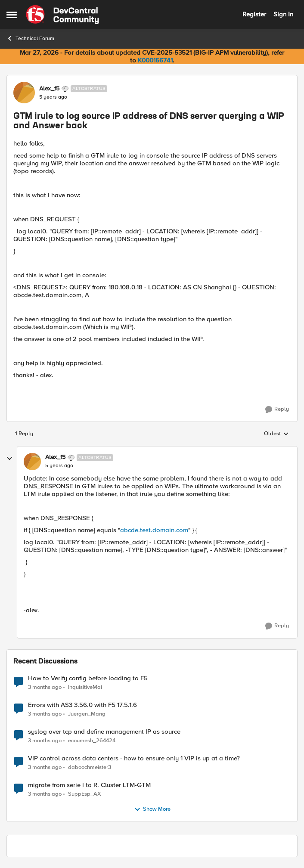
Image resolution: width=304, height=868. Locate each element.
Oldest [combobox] (276, 434)
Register (254, 14)
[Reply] (277, 409)
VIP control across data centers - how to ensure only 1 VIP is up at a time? (134, 758)
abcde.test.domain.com (154, 530)
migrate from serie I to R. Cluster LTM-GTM (89, 785)
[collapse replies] (9, 459)
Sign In (283, 14)
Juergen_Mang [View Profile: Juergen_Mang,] (87, 714)
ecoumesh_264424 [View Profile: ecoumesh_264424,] (92, 740)
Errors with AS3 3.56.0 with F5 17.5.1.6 (82, 705)
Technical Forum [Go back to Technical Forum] (30, 38)
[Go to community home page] (62, 15)
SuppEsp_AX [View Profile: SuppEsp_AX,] (85, 794)
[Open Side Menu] (12, 15)
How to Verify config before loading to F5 (88, 678)
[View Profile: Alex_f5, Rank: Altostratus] (24, 93)
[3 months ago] (45, 687)
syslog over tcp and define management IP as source (104, 732)
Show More (152, 809)
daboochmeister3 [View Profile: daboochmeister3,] (90, 767)
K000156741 (155, 60)
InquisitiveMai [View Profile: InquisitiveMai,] (85, 687)
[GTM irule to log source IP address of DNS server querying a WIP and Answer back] (59, 466)
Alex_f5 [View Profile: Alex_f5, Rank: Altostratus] (49, 89)
